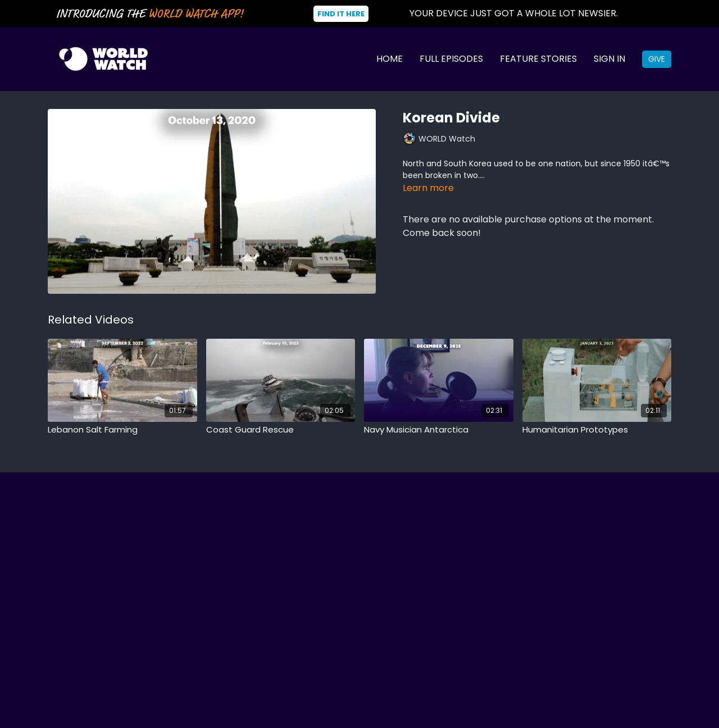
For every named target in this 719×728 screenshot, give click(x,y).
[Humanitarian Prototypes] (597, 430)
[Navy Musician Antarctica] (439, 430)
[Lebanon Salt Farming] (122, 430)
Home (390, 59)
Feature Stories (538, 59)
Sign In (609, 59)
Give (657, 59)
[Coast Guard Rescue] (281, 430)
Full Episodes (451, 59)
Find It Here (341, 14)
